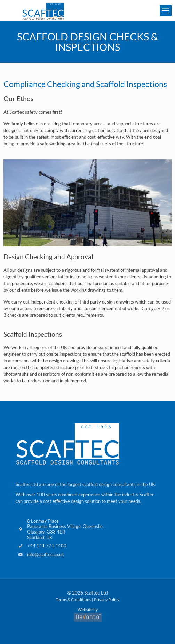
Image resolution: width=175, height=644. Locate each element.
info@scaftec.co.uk (46, 555)
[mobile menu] (166, 10)
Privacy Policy (107, 599)
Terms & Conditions (73, 599)
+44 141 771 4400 (47, 546)
